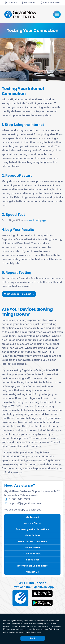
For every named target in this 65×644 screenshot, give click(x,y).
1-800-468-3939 (51, 3)
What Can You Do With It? (32, 541)
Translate (11, 3)
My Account (29, 3)
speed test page (36, 220)
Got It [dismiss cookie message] (32, 638)
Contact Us (32, 572)
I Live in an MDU (32, 553)
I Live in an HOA (32, 547)
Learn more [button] (36, 632)
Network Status (32, 523)
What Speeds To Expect (19, 295)
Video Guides (32, 535)
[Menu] (57, 14)
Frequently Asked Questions (32, 529)
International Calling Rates (32, 565)
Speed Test (32, 560)
